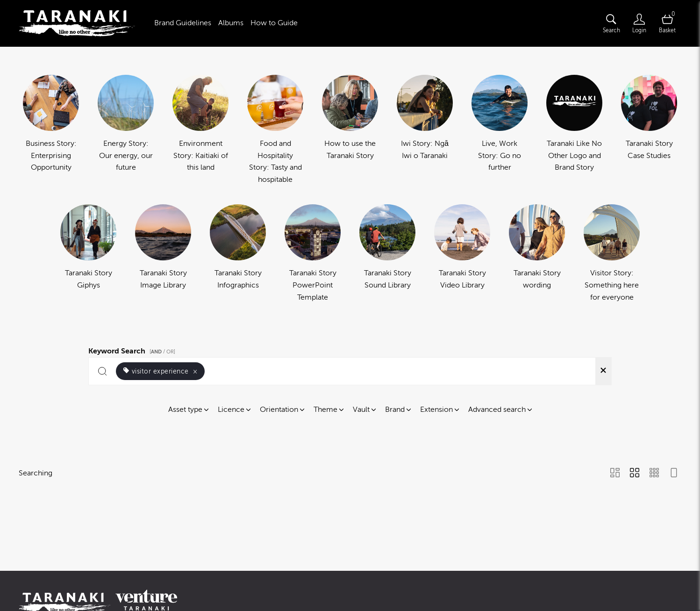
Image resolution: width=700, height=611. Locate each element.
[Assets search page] (611, 23)
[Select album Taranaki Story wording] (537, 254)
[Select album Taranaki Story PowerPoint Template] (313, 254)
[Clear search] (603, 371)
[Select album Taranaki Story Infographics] (238, 254)
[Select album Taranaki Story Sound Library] (387, 254)
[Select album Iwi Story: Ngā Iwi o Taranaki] (425, 130)
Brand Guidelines (183, 23)
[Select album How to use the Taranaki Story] (350, 130)
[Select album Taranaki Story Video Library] (462, 254)
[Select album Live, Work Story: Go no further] (500, 130)
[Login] (639, 23)
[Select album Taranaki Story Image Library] (163, 254)
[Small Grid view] (654, 474)
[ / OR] (162, 352)
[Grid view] (635, 474)
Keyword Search (133, 350)
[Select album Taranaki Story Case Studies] (649, 130)
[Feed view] (674, 474)
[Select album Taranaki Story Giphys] (88, 254)
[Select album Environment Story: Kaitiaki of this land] (200, 130)
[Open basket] (667, 23)
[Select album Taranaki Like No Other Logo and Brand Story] (574, 130)
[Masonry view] (615, 474)
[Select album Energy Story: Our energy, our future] (126, 130)
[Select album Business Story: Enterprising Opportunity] (51, 130)
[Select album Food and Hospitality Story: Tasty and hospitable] (275, 130)
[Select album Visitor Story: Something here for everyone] (612, 254)
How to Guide (274, 23)
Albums (231, 23)
